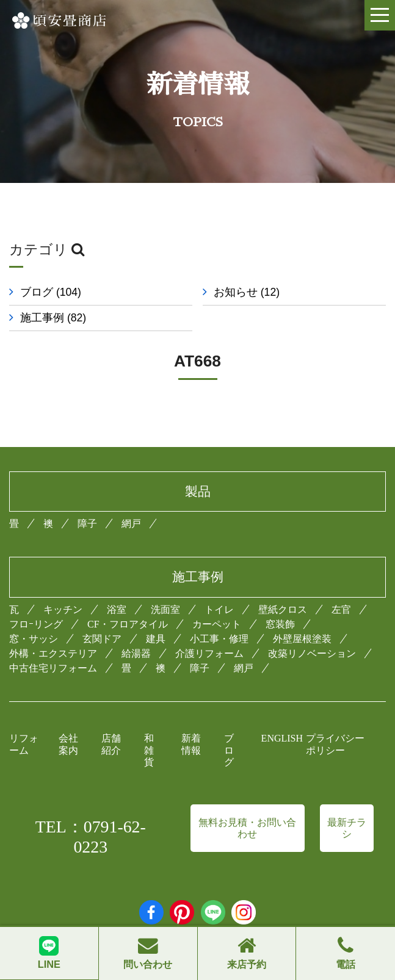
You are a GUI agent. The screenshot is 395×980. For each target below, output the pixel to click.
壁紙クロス (283, 610)
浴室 (117, 610)
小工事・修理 (219, 639)
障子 (87, 524)
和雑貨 (149, 750)
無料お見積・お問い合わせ (247, 828)
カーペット (217, 624)
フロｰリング (36, 624)
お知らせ (249, 292)
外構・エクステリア (53, 653)
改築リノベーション (312, 653)
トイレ (219, 610)
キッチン (63, 610)
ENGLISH (282, 738)
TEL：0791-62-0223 (91, 837)
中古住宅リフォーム (53, 668)
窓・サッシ (34, 639)
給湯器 (136, 653)
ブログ (51, 292)
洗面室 (165, 610)
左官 (341, 610)
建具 (156, 639)
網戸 (131, 524)
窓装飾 (280, 624)
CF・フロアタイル (128, 624)
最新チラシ (347, 828)
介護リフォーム (209, 653)
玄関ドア (102, 639)
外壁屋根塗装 (302, 639)
